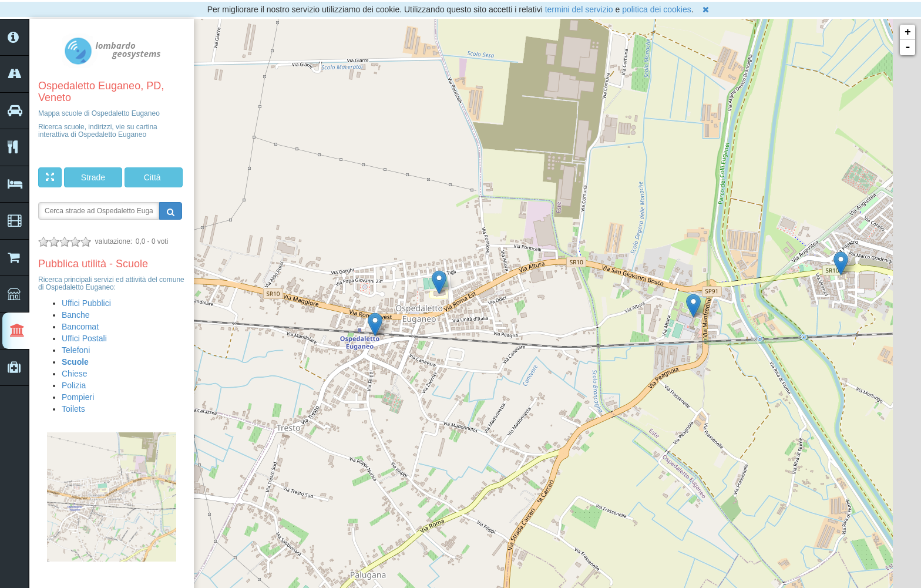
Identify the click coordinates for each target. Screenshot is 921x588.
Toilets (73, 409)
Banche (75, 315)
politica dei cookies (657, 9)
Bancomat (80, 327)
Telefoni (76, 350)
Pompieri (78, 397)
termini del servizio (579, 9)
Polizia (74, 385)
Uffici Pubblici (86, 303)
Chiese (75, 374)
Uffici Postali (84, 338)
